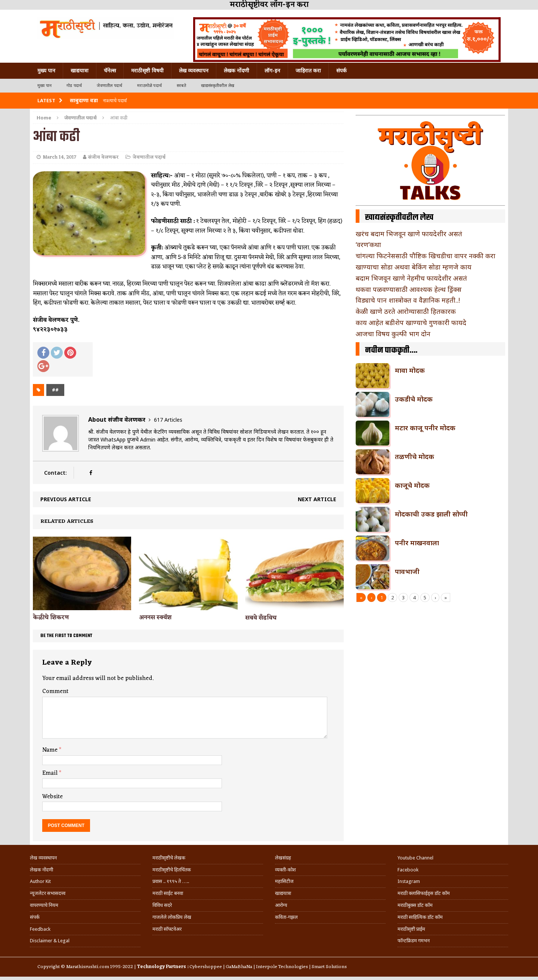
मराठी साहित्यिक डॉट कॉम (420, 917)
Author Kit (40, 881)
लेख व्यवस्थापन (194, 71)
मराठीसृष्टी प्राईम (411, 929)
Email (51, 773)
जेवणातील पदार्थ (109, 86)
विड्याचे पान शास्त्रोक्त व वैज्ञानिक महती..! (408, 300)
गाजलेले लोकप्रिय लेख (172, 917)
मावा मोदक (410, 370)
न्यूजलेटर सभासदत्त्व (48, 893)
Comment (55, 692)
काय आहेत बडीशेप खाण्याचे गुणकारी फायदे (411, 322)
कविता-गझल (286, 917)
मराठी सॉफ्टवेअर (167, 929)
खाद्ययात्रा (80, 71)
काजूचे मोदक (412, 485)
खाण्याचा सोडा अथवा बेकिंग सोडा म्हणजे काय (414, 267)
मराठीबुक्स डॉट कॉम (415, 905)
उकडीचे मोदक (414, 399)
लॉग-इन (272, 71)
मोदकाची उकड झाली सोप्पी (431, 514)
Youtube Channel (415, 858)
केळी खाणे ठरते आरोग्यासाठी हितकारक (406, 311)
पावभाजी (407, 571)
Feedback (40, 929)
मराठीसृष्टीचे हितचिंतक (172, 870)
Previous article (66, 499)
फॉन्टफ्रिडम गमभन (414, 941)
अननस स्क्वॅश (155, 618)
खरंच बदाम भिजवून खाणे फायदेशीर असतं (409, 234)
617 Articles (168, 420)
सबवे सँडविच (261, 618)
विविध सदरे (162, 905)
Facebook (408, 870)
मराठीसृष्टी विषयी (147, 71)
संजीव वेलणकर (103, 157)
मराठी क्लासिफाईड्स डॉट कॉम (424, 893)
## (55, 390)
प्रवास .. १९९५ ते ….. (171, 881)
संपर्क (341, 71)
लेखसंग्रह (283, 858)
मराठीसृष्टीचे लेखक (169, 858)
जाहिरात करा (308, 71)
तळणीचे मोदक (415, 456)
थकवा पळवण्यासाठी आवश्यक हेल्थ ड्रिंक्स (409, 289)
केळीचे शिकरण (51, 618)
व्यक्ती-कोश (285, 870)
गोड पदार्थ (74, 86)
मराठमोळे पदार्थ (149, 86)
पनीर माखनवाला (417, 543)
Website (52, 797)
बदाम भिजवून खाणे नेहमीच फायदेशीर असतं (411, 278)
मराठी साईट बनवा (168, 893)
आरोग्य (281, 905)
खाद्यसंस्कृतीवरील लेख (218, 86)
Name (51, 750)
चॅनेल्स (110, 71)
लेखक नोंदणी (236, 71)
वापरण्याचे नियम (44, 905)
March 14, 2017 (59, 157)
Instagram (409, 881)
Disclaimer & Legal (50, 941)
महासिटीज (284, 881)
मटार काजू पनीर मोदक (425, 428)
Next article (317, 499)
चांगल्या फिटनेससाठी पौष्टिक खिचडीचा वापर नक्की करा (426, 256)
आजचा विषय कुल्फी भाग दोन (393, 334)
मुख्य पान (46, 71)
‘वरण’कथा (368, 244)
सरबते (181, 86)
